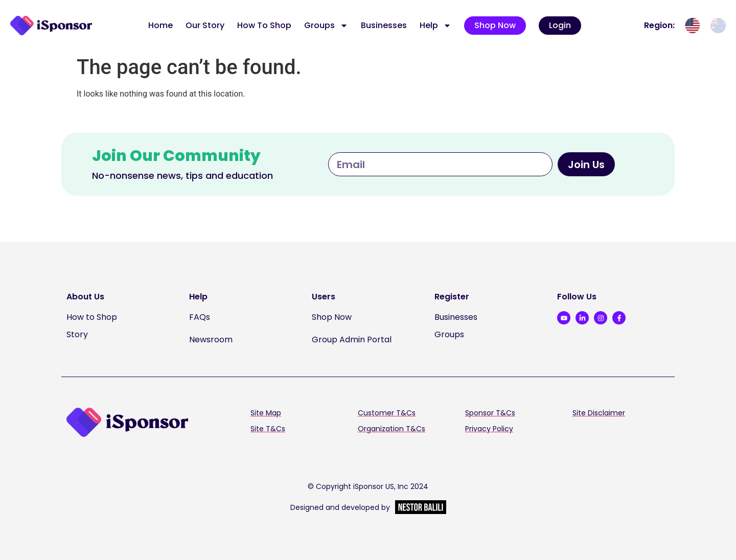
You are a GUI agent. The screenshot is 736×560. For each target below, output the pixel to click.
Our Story (205, 25)
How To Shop (264, 25)
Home (160, 25)
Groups (326, 26)
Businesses (384, 25)
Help (435, 26)
